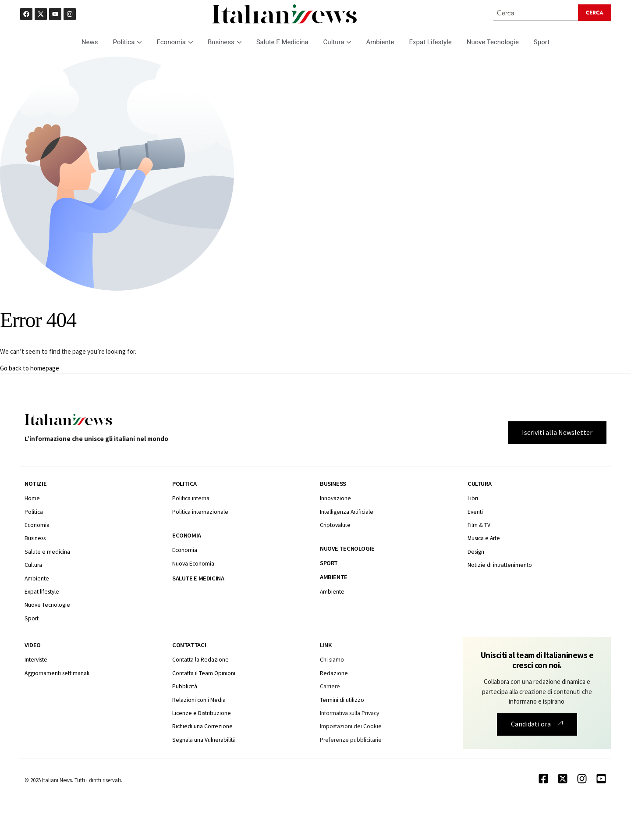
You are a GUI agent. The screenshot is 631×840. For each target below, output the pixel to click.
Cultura (337, 43)
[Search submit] (595, 13)
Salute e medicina (198, 579)
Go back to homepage (30, 368)
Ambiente (380, 43)
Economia (175, 43)
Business (225, 43)
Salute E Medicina (282, 43)
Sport (542, 43)
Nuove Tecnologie (493, 43)
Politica (128, 43)
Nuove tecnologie (347, 549)
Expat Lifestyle (431, 43)
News (90, 43)
